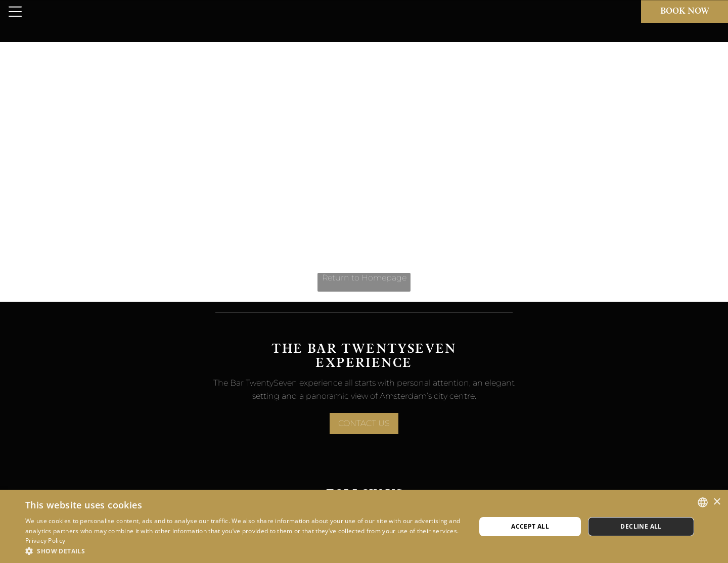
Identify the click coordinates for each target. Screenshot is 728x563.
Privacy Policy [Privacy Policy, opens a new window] (45, 541)
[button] (244, 551)
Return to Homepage (364, 278)
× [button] (717, 502)
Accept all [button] (530, 526)
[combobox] (703, 502)
